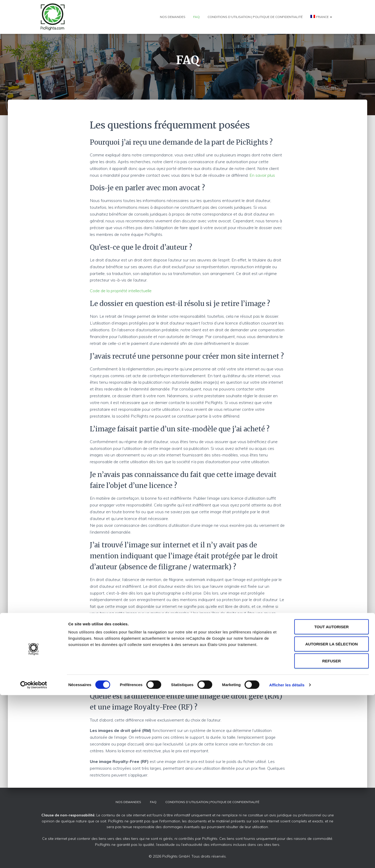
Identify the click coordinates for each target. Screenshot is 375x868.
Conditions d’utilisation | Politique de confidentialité (255, 17)
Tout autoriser (332, 800)
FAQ (196, 17)
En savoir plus (262, 175)
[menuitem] (321, 17)
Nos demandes (173, 17)
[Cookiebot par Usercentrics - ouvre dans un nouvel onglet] (34, 858)
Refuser (332, 834)
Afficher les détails (287, 858)
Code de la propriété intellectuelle (121, 291)
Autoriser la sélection (332, 817)
